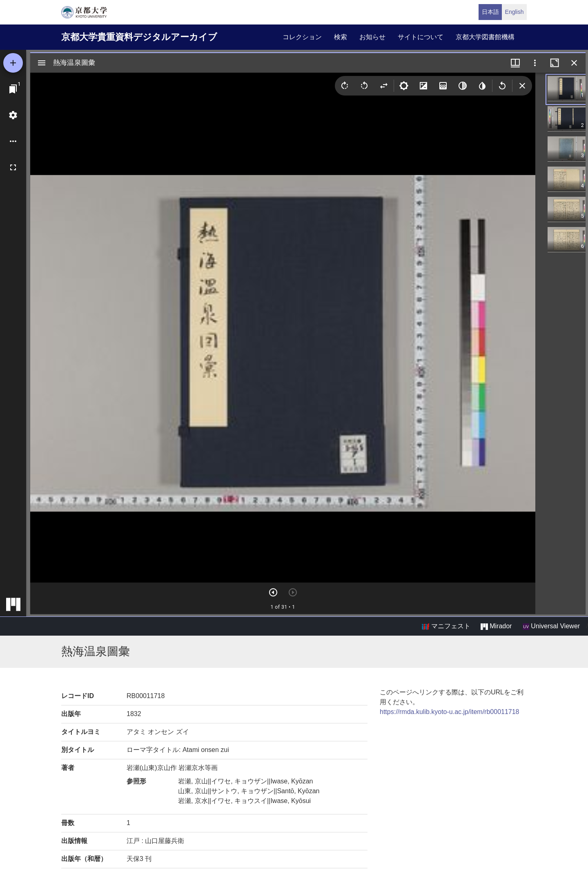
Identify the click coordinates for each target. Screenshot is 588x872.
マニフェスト (446, 626)
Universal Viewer (551, 626)
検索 (341, 37)
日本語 (490, 12)
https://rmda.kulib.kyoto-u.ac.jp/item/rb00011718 (450, 712)
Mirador (496, 626)
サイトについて (421, 37)
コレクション (302, 37)
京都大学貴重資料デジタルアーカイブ (139, 37)
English (514, 12)
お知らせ (372, 37)
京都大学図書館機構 (485, 37)
